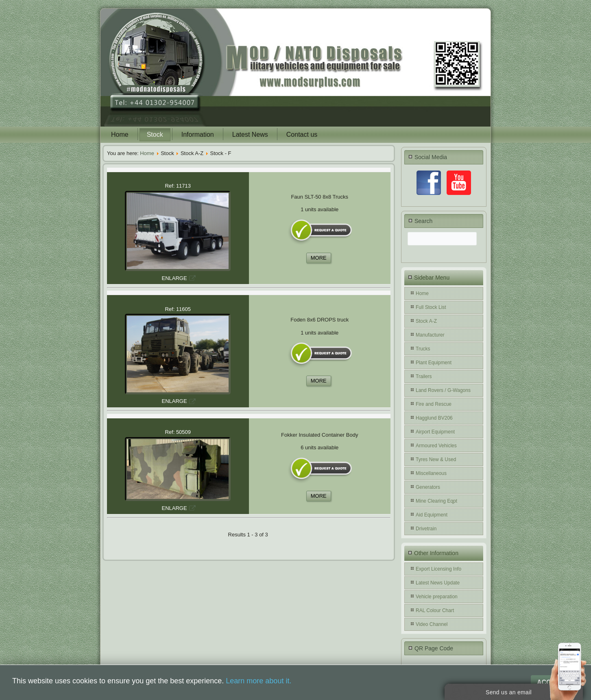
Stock (155, 135)
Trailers (424, 376)
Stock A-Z (426, 321)
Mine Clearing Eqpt (436, 501)
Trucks (423, 349)
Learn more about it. (258, 681)
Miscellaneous (431, 473)
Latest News (250, 135)
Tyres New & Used (436, 459)
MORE (319, 258)
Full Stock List (431, 307)
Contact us (302, 135)
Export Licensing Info (438, 569)
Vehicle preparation (437, 597)
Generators (428, 487)
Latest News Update (438, 583)
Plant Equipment (434, 363)
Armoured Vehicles (436, 446)
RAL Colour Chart (435, 610)
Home (120, 135)
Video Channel (432, 624)
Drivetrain (426, 529)
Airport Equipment (435, 432)
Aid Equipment (432, 515)
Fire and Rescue (434, 404)
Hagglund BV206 (434, 418)
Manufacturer (430, 335)
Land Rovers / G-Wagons (443, 390)
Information (198, 135)
